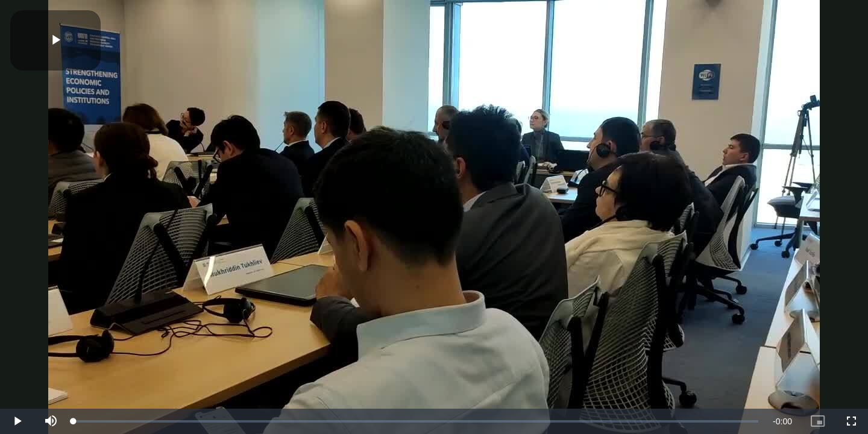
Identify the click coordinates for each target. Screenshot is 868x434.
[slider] (416, 421)
